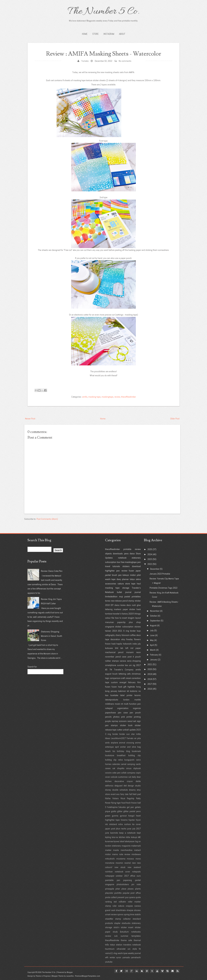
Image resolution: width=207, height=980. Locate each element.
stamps (114, 725)
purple (108, 721)
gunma (115, 816)
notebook (122, 558)
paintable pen (113, 880)
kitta (128, 837)
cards (138, 764)
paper (125, 609)
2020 (131, 614)
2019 (114, 631)
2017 (138, 665)
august (108, 674)
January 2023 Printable (160, 574)
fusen (131, 571)
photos (116, 717)
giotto (114, 811)
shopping (136, 661)
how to (118, 618)
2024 (150, 554)
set (135, 721)
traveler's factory (120, 614)
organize (137, 708)
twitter (121, 971)
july (139, 644)
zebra (138, 579)
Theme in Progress (43, 976)
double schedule (120, 790)
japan (138, 571)
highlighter (110, 571)
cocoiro (108, 773)
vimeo (162, 971)
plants (138, 889)
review (117, 397)
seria (129, 661)
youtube (109, 962)
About (122, 34)
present (121, 897)
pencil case (121, 657)
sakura (121, 584)
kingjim (131, 618)
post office (136, 893)
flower (108, 803)
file (113, 618)
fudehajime (112, 807)
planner (125, 579)
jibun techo (121, 829)
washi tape (110, 579)
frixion (108, 644)
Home (85, 34)
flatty (138, 798)
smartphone (111, 665)
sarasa (123, 661)
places (131, 889)
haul (139, 584)
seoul (130, 721)
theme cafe (126, 940)
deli (125, 786)
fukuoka (122, 807)
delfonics (109, 786)
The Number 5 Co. (103, 12)
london (126, 700)
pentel (108, 575)
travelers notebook (132, 945)
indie (135, 644)
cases (108, 768)
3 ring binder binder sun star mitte (123, 734)
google (131, 971)
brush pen (117, 575)
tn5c (107, 945)
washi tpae (123, 953)
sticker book (126, 725)
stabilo (138, 914)
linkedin (136, 971)
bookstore (110, 755)
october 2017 (122, 876)
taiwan (108, 631)
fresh (128, 803)
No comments (125, 61)
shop (138, 622)
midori (133, 575)
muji (121, 597)
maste (116, 850)
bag (139, 747)
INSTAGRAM (109, 34)
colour (108, 618)
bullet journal (124, 592)
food (123, 803)
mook (117, 704)
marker (108, 850)
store (128, 584)
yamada (126, 957)
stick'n (116, 927)
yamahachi (136, 957)
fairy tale (124, 794)
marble (138, 700)
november (110, 657)
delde (138, 781)
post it (131, 657)
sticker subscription (124, 627)
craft (123, 678)
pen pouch (135, 713)
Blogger (70, 972)
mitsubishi (110, 859)
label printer (126, 695)
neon (138, 652)
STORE (95, 34)
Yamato (130, 738)
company (131, 773)
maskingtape (107, 397)
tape (133, 584)
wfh (107, 957)
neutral (128, 863)
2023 (138, 730)
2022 (150, 564)
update (133, 730)
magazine (126, 846)
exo (118, 794)
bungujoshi (129, 760)
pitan (118, 889)
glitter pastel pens (132, 811)
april (117, 747)
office (133, 876)
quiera (132, 897)
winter (112, 957)
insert (125, 618)
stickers (126, 566)
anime (138, 743)
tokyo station (116, 945)
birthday (121, 751)
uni (130, 665)
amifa (85, 397)
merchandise (127, 850)
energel (123, 682)
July (152, 630)
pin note (136, 884)
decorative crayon (124, 781)
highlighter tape (112, 820)
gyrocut (123, 816)
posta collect (111, 897)
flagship (131, 798)
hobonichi (127, 644)
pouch (138, 657)
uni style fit (134, 949)
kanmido (114, 833)
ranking (108, 902)
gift (125, 687)
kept (139, 833)
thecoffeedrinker (128, 397)
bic (114, 751)
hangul (131, 816)
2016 (150, 689)
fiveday (130, 639)
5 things (137, 614)
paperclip (121, 622)
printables (136, 597)
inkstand (113, 824)
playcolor (109, 893)
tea (126, 665)
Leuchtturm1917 (118, 738)
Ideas (108, 738)
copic (138, 773)
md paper (136, 648)
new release (116, 601)
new (134, 863)
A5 (106, 670)
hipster (132, 820)
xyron (119, 957)
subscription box (113, 562)
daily (134, 777)
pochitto (118, 893)
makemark (136, 846)
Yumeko (85, 61)
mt (122, 704)
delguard (118, 786)
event (113, 794)
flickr (126, 971)
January (154, 660)
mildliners (110, 704)
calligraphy (110, 635)
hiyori (138, 820)
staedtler (109, 919)
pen (139, 562)
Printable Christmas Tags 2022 (163, 588)
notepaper (110, 876)
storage (126, 588)
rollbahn (122, 902)
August (153, 625)
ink (106, 824)
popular (126, 893)
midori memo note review (118, 854)
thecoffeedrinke (112, 940)
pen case (123, 713)
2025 (150, 549)
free (123, 562)
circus (129, 768)
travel (108, 566)
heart (138, 816)
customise (123, 777)
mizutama (121, 859)
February (154, 655)
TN (111, 670)
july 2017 (137, 829)
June (152, 635)
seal (113, 910)
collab (124, 773)
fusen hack (117, 687)
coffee (133, 635)
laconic (138, 695)
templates (136, 936)
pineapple (110, 889)
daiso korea (120, 605)
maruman (109, 622)
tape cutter (117, 730)
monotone (110, 863)
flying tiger (116, 803)
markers (118, 609)
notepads (136, 872)
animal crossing (127, 743)
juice (129, 829)
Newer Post (30, 419)
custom (114, 682)
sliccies (137, 910)
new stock (120, 867)
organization (123, 708)
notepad (109, 708)
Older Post (175, 419)
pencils (108, 717)
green (108, 816)
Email (172, 971)
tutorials (116, 566)
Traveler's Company (124, 670)
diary (119, 579)
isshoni (128, 824)
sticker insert (127, 927)
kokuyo (126, 575)
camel (124, 764)
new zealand (134, 867)
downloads (118, 554)
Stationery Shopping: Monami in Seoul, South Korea (52, 636)
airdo (107, 743)
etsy (123, 639)
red (115, 902)
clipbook (137, 768)
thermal (137, 940)
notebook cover (123, 872)
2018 (107, 605)
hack (114, 644)
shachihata (121, 910)
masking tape (94, 397)
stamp (131, 601)
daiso (132, 554)
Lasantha (70, 976)
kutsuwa (109, 648)
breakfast (121, 755)
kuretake (114, 695)
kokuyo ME (136, 837)
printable (127, 549)
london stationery (113, 846)
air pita (137, 738)
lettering (109, 609)
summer (124, 936)
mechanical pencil (114, 652)
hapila (119, 644)
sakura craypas (125, 906)
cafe (129, 674)
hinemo (124, 820)
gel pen (130, 807)
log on (138, 841)
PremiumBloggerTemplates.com (88, 976)
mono (138, 859)
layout (138, 618)
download (136, 566)
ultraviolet (121, 949)
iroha (120, 824)
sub (116, 936)
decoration (115, 639)
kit (128, 691)
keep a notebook (127, 833)
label (122, 841)
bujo (139, 631)
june (107, 833)
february (132, 682)
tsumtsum (110, 949)
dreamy (132, 790)
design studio (134, 786)
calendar (116, 764)
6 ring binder (130, 631)
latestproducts (112, 700)
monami (130, 652)
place (124, 889)
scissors (123, 721)
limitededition (111, 597)
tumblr (152, 971)
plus (131, 622)
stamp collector (123, 919)
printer (129, 717)
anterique (109, 747)
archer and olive (128, 747)
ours (139, 876)
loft (127, 648)
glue (139, 605)
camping (131, 764)
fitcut (123, 798)
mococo (130, 859)
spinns (120, 914)
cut (130, 777)
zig (134, 665)
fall (131, 794)
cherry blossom (123, 635)
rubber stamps (112, 661)
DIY (112, 605)
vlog (115, 953)
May (152, 640)
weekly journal (134, 953)
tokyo (132, 579)
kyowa (116, 841)
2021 (120, 631)
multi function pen (132, 704)
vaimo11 (109, 953)
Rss (178, 971)
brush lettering (119, 674)
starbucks (126, 923)
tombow (109, 614)
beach (108, 751)
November (155, 611)
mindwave (136, 854)
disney (108, 790)
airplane (114, 743)
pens (126, 554)
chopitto (121, 768)
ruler (115, 906)
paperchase (110, 713)
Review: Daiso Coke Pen (52, 571)
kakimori (122, 691)
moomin (119, 863)
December (155, 569)
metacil (137, 850)
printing (137, 717)
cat (114, 768)
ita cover (136, 824)
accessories (111, 584)
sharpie (130, 910)
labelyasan (130, 841)
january (114, 691)
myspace (141, 971)
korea (108, 601)
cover (108, 777)
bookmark (136, 751)
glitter (120, 811)
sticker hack (135, 609)
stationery (136, 558)
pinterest (147, 971)
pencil (125, 601)
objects (108, 554)
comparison (115, 678)
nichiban (109, 872)
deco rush (131, 605)
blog (128, 751)
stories (138, 627)
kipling (108, 837)
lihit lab (119, 648)
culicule (114, 777)
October (154, 616)
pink (123, 717)
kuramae (109, 841)
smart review (111, 914)
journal (138, 592)
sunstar (121, 665)
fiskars (116, 798)
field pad (137, 794)
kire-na (115, 837)
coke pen (116, 773)
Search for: (32, 667)
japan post (110, 829)
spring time (129, 914)
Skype (167, 971)
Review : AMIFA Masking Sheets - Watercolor (104, 54)
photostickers (123, 884)
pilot (139, 575)
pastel (127, 597)
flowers (137, 639)
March (153, 650)
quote (138, 897)
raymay (115, 721)
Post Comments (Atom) (47, 519)
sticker (138, 601)
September (155, 621)
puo (127, 897)
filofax (108, 798)
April (152, 645)
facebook (115, 971)
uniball (126, 730)
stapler (117, 923)
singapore (110, 627)
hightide (131, 687)
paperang (128, 880)
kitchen (122, 837)
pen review (122, 571)
